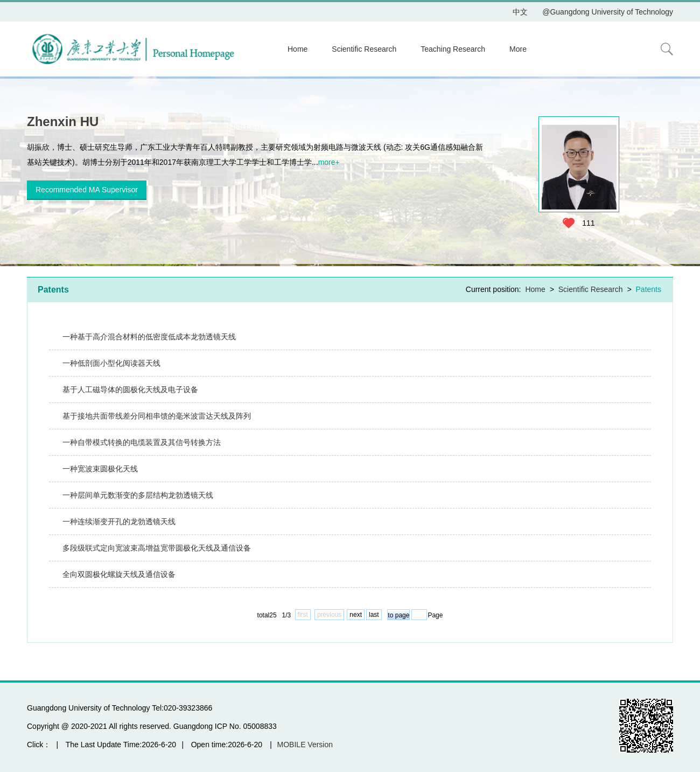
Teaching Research (453, 49)
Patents (649, 289)
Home (297, 49)
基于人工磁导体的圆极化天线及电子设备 (130, 390)
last (374, 615)
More (518, 49)
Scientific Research (364, 49)
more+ (329, 162)
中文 (520, 12)
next (356, 615)
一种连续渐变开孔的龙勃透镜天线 (119, 521)
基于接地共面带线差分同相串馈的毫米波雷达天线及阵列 (157, 416)
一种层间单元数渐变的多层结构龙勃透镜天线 (138, 495)
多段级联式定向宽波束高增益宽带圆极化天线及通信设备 (157, 548)
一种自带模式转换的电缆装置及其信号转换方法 (142, 442)
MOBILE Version (305, 745)
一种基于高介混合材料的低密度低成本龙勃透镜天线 (149, 337)
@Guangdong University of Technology (608, 12)
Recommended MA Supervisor (87, 190)
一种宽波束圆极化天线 (100, 469)
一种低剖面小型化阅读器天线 (111, 363)
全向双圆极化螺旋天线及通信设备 (119, 574)
